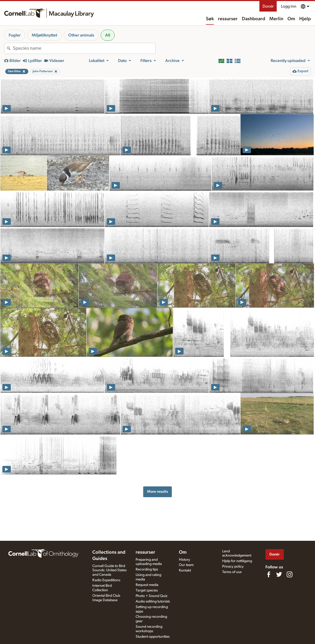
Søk (210, 19)
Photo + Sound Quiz (151, 596)
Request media (147, 585)
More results (157, 492)
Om (291, 19)
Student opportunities (153, 637)
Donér (268, 6)
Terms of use (232, 572)
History (185, 560)
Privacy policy (233, 567)
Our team (186, 565)
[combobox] (84, 48)
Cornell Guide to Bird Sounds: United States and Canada (110, 570)
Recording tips (147, 569)
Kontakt (185, 570)
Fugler (15, 35)
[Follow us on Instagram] (290, 574)
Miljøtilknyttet (44, 35)
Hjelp (305, 19)
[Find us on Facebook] (269, 574)
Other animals (81, 35)
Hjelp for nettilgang (237, 561)
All (108, 35)
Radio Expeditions (106, 580)
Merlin (276, 19)
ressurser (228, 19)
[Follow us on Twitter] (279, 574)
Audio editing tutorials (153, 601)
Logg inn (289, 6)
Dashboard (253, 19)
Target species (147, 590)
